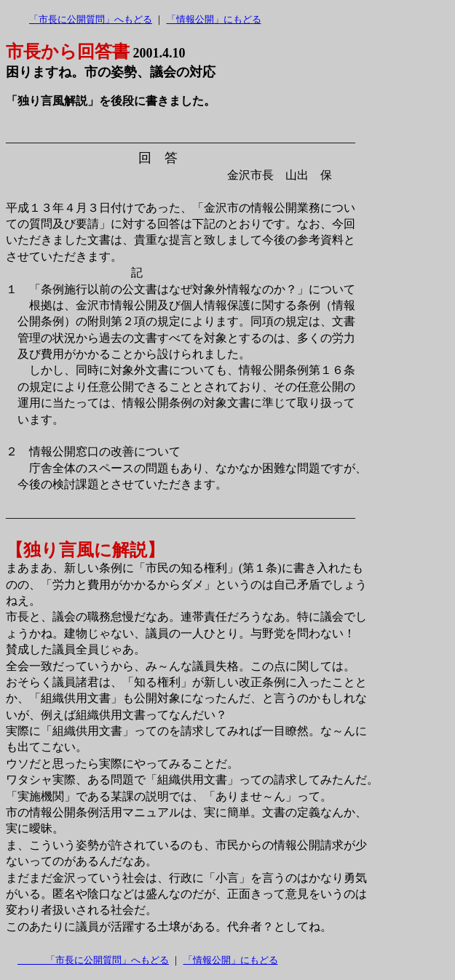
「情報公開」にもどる (214, 19)
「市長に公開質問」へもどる (91, 19)
